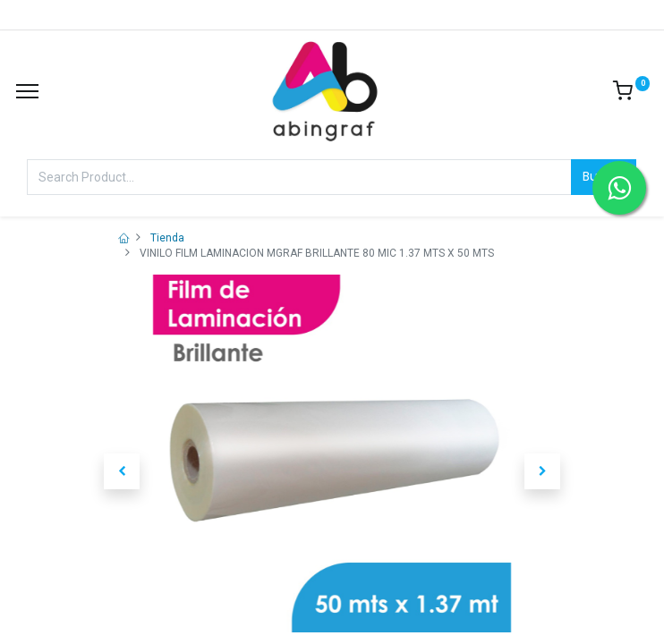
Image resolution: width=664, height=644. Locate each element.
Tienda (167, 238)
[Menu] (27, 91)
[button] (122, 471)
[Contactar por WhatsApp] (619, 188)
